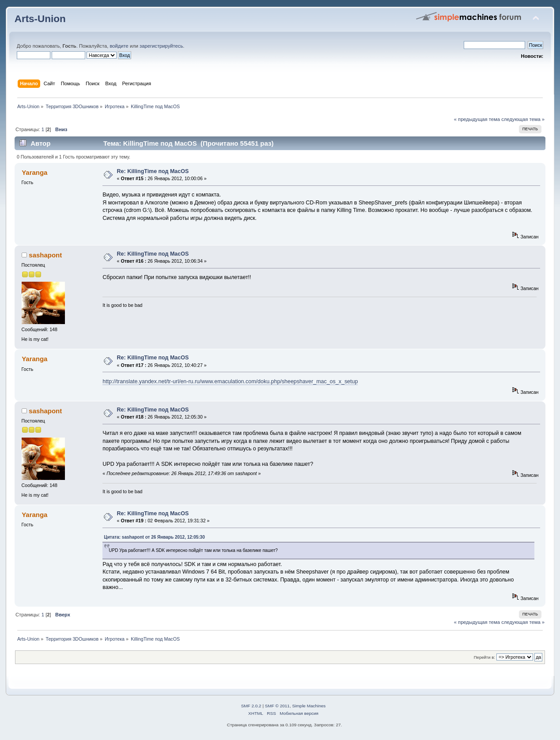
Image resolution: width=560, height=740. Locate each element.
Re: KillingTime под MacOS (153, 171)
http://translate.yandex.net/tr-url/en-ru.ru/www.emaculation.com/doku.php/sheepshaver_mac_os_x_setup (230, 381)
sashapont (45, 255)
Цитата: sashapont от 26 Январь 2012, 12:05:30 (154, 537)
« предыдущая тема (477, 119)
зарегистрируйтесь (161, 46)
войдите (119, 46)
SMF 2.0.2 (251, 706)
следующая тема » (523, 119)
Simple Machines (309, 706)
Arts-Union (40, 19)
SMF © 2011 (277, 706)
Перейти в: (484, 657)
